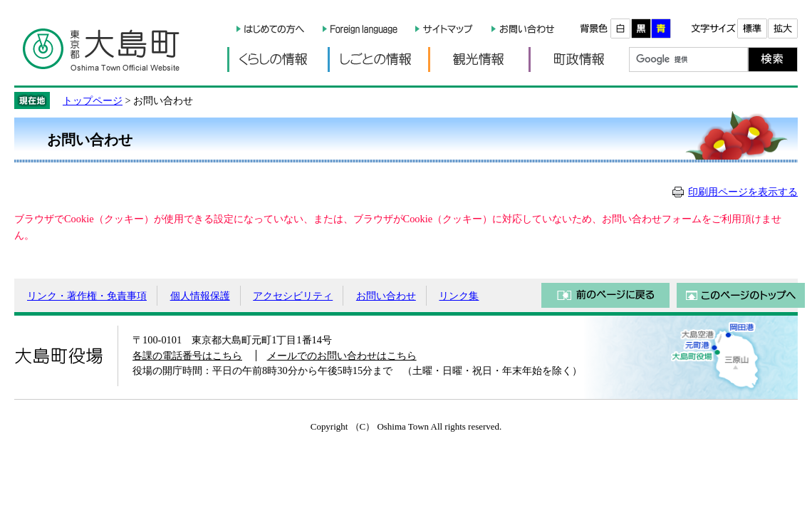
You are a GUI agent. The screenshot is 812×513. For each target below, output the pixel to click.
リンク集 (459, 296)
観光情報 (478, 59)
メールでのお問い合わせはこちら (342, 356)
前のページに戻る (605, 295)
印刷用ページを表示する (743, 192)
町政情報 (579, 59)
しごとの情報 (378, 59)
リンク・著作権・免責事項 (87, 296)
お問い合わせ (386, 296)
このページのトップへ (741, 295)
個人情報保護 (200, 296)
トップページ (93, 100)
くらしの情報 (277, 59)
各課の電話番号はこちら (187, 356)
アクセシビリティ (293, 296)
